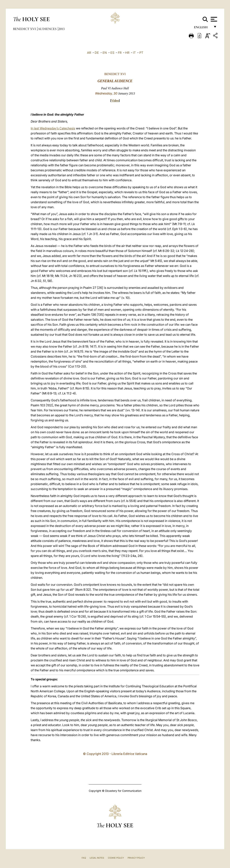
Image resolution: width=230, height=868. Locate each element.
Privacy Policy (136, 858)
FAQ (84, 858)
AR (89, 53)
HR (127, 53)
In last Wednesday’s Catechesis (53, 128)
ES (112, 53)
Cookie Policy (116, 858)
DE (97, 53)
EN (105, 53)
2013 (62, 29)
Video (115, 101)
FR (120, 53)
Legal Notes (97, 858)
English (202, 28)
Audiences (48, 29)
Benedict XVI (25, 29)
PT (141, 53)
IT (134, 53)
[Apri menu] (213, 19)
